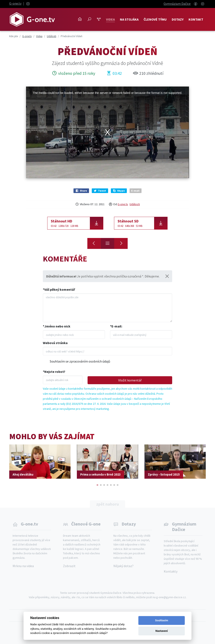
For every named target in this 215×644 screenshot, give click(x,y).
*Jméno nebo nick (57, 326)
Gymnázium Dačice (177, 4)
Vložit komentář (130, 380)
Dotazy (178, 19)
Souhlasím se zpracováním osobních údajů (80, 361)
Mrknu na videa (23, 566)
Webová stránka (55, 343)
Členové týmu (155, 19)
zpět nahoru (107, 504)
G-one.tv (15, 3)
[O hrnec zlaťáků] (94, 243)
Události (135, 204)
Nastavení (162, 631)
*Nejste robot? (54, 372)
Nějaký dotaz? (123, 566)
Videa (110, 19)
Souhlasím (162, 620)
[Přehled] (107, 243)
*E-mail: (116, 326)
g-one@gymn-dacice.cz (171, 597)
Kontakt (196, 19)
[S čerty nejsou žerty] (121, 243)
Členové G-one (86, 524)
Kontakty (171, 571)
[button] (97, 485)
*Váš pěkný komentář (59, 289)
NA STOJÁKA (129, 19)
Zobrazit (69, 566)
